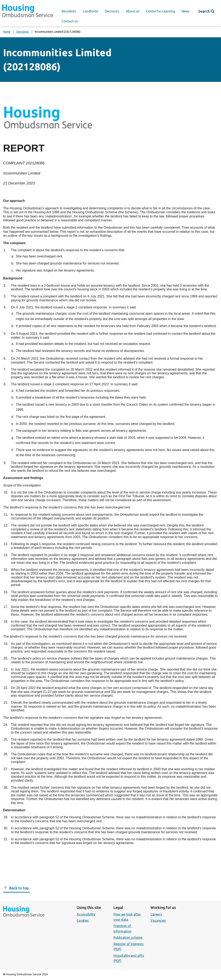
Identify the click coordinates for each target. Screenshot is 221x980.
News (186, 11)
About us (133, 11)
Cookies (83, 921)
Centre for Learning (161, 11)
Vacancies (158, 921)
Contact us (70, 21)
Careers (156, 914)
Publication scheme (128, 938)
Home (7, 32)
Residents (69, 11)
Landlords (91, 11)
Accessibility (86, 914)
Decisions (112, 11)
